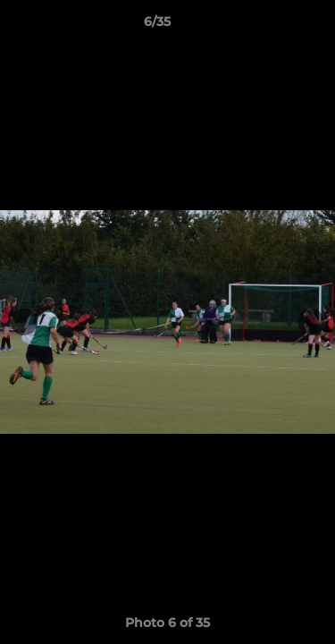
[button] (271, 26)
